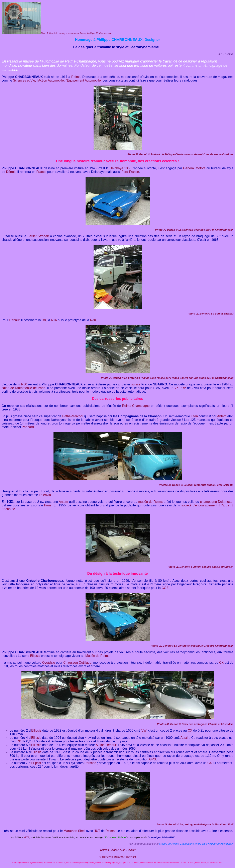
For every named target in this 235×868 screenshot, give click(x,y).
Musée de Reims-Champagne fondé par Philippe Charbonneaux (196, 844)
